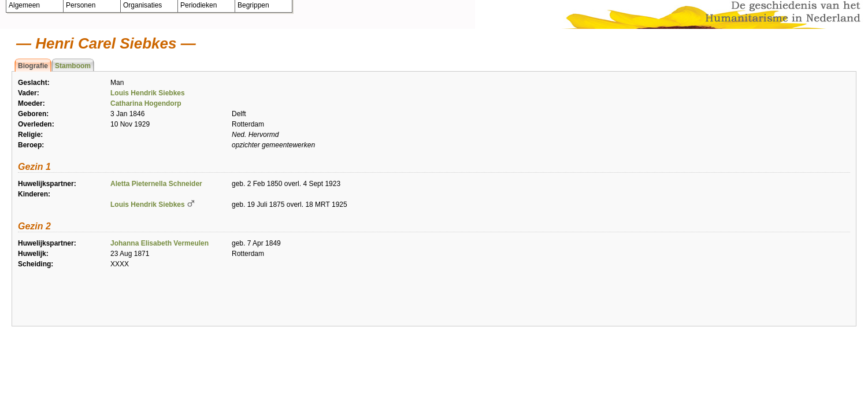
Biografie (33, 66)
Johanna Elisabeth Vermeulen (159, 243)
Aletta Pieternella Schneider (156, 184)
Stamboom (73, 66)
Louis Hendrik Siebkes (148, 93)
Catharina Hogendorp (146, 103)
